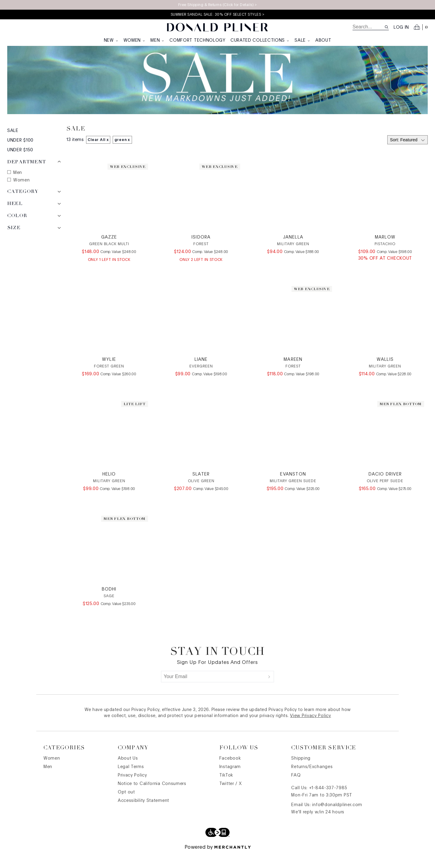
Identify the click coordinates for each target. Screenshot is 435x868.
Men (158, 40)
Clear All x (98, 154)
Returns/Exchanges (312, 781)
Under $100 (20, 155)
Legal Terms (131, 781)
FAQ (296, 790)
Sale (303, 40)
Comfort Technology (198, 40)
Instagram (230, 781)
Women (135, 40)
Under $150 (20, 165)
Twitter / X (231, 798)
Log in (401, 27)
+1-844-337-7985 (328, 802)
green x (122, 154)
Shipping (301, 773)
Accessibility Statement (143, 815)
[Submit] (269, 691)
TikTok (226, 790)
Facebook (230, 773)
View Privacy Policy (310, 730)
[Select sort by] (408, 154)
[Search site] (387, 27)
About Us (128, 773)
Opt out (126, 807)
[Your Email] (213, 691)
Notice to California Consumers (152, 798)
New (111, 40)
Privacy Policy (132, 790)
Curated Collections (260, 40)
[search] (368, 27)
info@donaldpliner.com (337, 819)
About (323, 40)
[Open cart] (421, 27)
